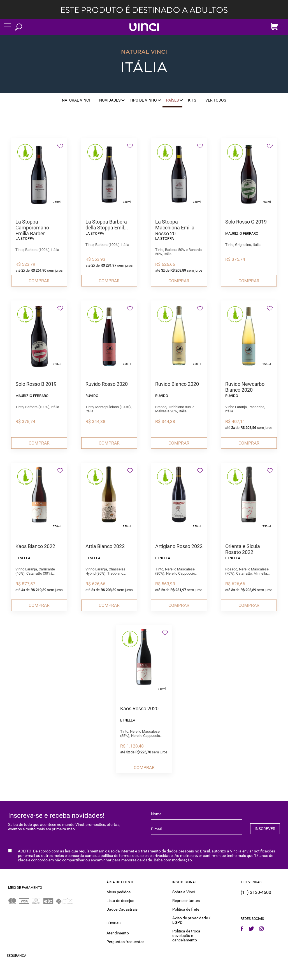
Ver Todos (216, 100)
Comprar (39, 281)
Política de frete (186, 908)
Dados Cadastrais (122, 908)
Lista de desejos (120, 899)
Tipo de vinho (143, 100)
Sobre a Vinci (184, 890)
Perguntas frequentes (125, 940)
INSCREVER (265, 828)
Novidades (110, 100)
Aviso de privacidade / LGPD (191, 918)
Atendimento (118, 931)
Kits (192, 100)
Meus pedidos (119, 890)
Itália (144, 68)
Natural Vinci (76, 100)
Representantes (186, 899)
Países (172, 100)
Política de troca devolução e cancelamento (186, 934)
